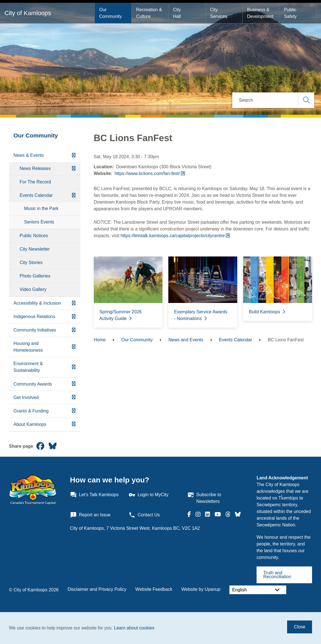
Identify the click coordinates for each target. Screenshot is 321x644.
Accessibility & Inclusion (37, 303)
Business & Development (260, 13)
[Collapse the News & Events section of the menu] (74, 156)
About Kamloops (30, 424)
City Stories (31, 262)
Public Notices (34, 236)
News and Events (186, 340)
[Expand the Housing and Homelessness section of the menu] (74, 347)
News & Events (29, 155)
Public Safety (291, 13)
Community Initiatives (35, 330)
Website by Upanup (201, 589)
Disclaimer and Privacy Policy (97, 589)
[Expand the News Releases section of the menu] (74, 169)
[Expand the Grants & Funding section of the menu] (74, 411)
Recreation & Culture (150, 13)
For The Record (35, 182)
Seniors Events (39, 222)
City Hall (178, 13)
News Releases (35, 168)
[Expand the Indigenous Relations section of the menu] (74, 317)
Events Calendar (36, 195)
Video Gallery (33, 289)
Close (300, 627)
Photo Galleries (35, 276)
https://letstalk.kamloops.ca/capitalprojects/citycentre (173, 236)
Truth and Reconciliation (277, 575)
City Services (219, 13)
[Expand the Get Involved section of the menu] (74, 397)
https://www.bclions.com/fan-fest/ (147, 173)
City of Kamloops (28, 13)
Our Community (111, 13)
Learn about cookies (134, 628)
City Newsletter (35, 249)
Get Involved (26, 397)
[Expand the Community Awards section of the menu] (74, 384)
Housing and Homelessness (28, 347)
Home (100, 340)
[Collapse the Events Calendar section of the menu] (74, 196)
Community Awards (33, 384)
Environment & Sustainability (28, 367)
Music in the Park (41, 208)
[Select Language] (258, 590)
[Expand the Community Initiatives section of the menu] (74, 330)
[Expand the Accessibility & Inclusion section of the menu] (74, 303)
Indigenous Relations (34, 317)
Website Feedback (154, 589)
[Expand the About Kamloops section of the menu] (74, 424)
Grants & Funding (31, 411)
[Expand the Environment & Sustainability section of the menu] (74, 367)
